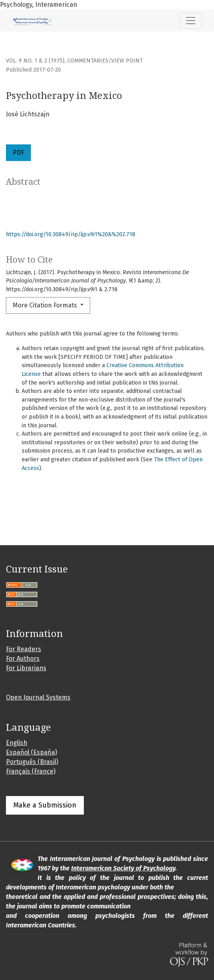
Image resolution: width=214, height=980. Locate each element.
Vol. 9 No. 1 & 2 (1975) (35, 61)
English (17, 743)
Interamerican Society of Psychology (123, 868)
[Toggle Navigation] (191, 21)
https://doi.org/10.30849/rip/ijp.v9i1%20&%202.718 (71, 234)
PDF (18, 153)
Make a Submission (45, 805)
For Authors (23, 659)
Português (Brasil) (32, 762)
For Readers (24, 649)
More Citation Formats (46, 305)
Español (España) (31, 752)
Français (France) (31, 771)
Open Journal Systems (38, 697)
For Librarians (26, 668)
